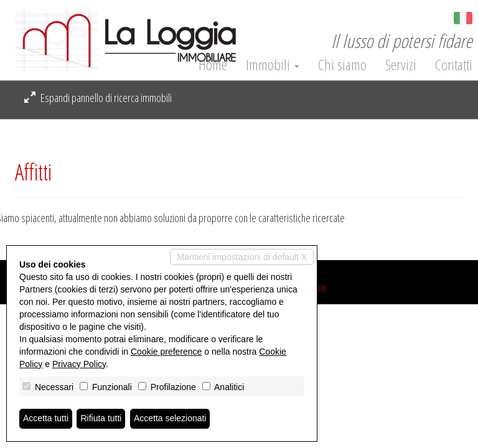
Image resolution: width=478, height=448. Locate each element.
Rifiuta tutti (101, 419)
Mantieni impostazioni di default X (242, 257)
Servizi (401, 65)
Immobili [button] (273, 65)
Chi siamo (342, 65)
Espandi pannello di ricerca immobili (98, 98)
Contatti (454, 65)
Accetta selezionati (170, 419)
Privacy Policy (79, 364)
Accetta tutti (46, 419)
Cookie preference (166, 352)
